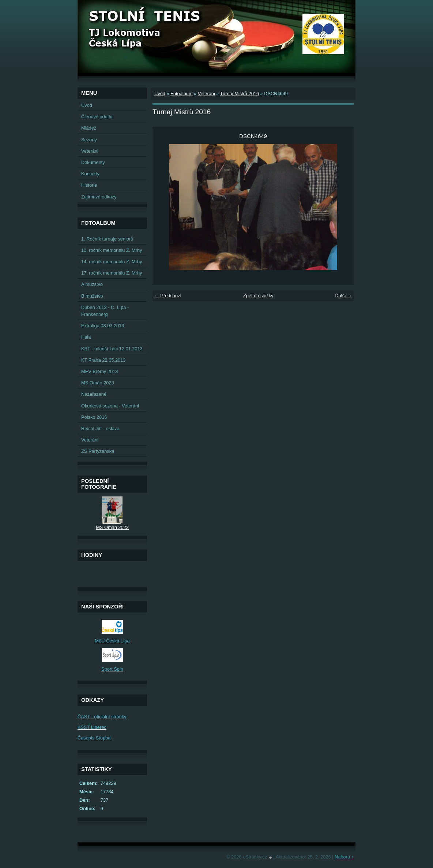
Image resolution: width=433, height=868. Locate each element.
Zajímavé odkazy (99, 197)
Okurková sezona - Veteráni (110, 406)
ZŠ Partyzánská (98, 451)
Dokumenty (93, 162)
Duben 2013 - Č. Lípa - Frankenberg (105, 311)
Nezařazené (94, 394)
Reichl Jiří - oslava (100, 429)
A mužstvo (92, 284)
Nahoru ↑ (344, 857)
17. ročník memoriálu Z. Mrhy (112, 273)
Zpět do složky (258, 296)
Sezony (89, 140)
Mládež (89, 128)
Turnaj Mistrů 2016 (240, 94)
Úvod (160, 94)
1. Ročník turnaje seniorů (107, 239)
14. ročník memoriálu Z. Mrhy (112, 262)
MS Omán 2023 (98, 383)
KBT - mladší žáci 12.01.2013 (112, 349)
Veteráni (206, 94)
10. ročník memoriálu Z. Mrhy (112, 250)
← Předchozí (168, 296)
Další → (343, 296)
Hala (86, 337)
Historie (89, 185)
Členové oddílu (97, 117)
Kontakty (90, 174)
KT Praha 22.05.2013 (103, 360)
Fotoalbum (181, 94)
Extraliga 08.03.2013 (103, 326)
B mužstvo (92, 296)
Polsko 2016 (94, 417)
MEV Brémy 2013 (99, 371)
